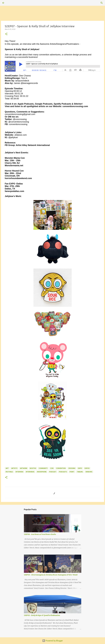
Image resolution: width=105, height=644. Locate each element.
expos (87, 468)
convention (61, 468)
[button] (6, 34)
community (43, 468)
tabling (80, 472)
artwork (24, 468)
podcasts (63, 472)
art (7, 468)
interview (19, 472)
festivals (9, 472)
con (52, 468)
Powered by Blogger (53, 641)
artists (14, 468)
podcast (53, 472)
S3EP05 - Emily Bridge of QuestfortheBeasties (42, 615)
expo (80, 468)
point (72, 472)
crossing (72, 468)
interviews (30, 472)
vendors (89, 472)
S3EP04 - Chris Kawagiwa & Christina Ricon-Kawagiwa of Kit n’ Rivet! (51, 575)
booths (33, 468)
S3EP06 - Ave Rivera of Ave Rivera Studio (40, 534)
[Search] (10, 3)
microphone (42, 472)
